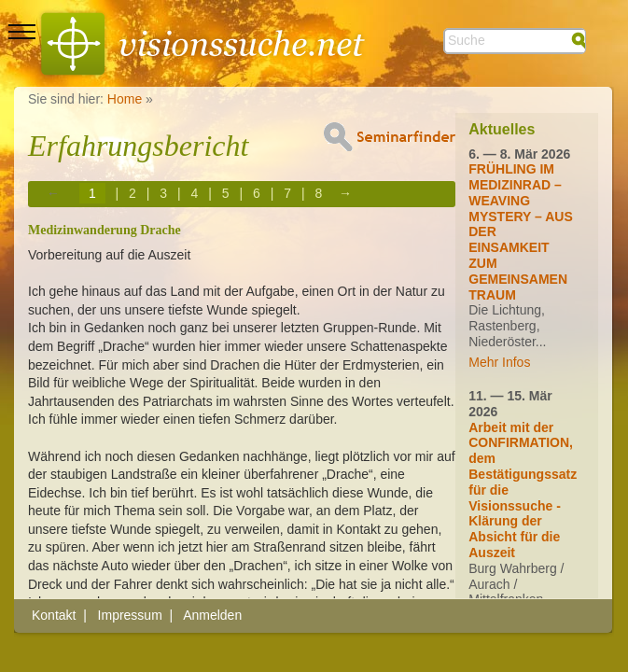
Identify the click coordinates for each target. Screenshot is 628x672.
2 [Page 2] (133, 193)
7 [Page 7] (287, 193)
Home (125, 99)
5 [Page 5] (226, 193)
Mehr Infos (499, 362)
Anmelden (212, 615)
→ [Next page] (345, 193)
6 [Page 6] (257, 193)
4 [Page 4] (195, 193)
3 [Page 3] (163, 193)
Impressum (130, 615)
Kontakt (54, 615)
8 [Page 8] (318, 193)
